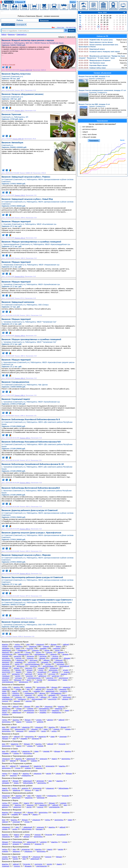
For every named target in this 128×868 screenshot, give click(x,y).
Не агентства (71, 27)
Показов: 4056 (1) (25, 551)
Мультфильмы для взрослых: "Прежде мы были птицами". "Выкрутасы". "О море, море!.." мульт (102, 57)
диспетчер (56, 676)
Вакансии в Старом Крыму (14, 824)
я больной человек (89, 137)
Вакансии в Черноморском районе (17, 756)
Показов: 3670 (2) (25, 596)
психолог (49, 652)
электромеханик (8, 682)
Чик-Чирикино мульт (92, 63)
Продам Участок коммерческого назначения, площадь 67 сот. (102, 90)
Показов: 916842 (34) (26, 173)
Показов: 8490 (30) (18, 139)
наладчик (41, 668)
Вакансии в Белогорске (12, 778)
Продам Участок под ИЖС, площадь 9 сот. (94, 104)
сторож (41, 670)
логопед (48, 664)
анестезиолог (64, 678)
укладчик (67, 672)
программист (52, 680)
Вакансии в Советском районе (15, 839)
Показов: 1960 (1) (20, 356)
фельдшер (45, 662)
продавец (43, 648)
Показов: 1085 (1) (20, 395)
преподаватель (40, 654)
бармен (18, 670)
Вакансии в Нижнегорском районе (17, 785)
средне (85, 132)
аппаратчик (54, 668)
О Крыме (20, 2)
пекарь (29, 672)
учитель (17, 644)
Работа (9, 2)
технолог (55, 656)
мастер (47, 650)
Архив (122, 140)
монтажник (6, 658)
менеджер (6, 648)
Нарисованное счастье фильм (96, 42)
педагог (58, 646)
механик (65, 654)
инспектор (30, 656)
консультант (34, 660)
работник (55, 672)
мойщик (17, 668)
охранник (30, 658)
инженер (46, 646)
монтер (17, 652)
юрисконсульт (7, 666)
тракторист (29, 668)
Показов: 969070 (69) (26, 70)
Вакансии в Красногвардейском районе (20, 771)
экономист (6, 662)
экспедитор (16, 674)
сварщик (42, 658)
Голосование (102, 121)
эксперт (18, 676)
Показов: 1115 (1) (20, 618)
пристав (39, 680)
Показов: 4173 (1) (25, 460)
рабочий (66, 644)
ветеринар (21, 666)
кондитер (5, 680)
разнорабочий (64, 666)
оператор (35, 650)
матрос (40, 674)
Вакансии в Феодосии (12, 810)
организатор (6, 660)
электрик (18, 658)
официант (67, 658)
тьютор (17, 664)
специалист (40, 644)
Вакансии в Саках (10, 749)
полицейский (42, 672)
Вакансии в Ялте (9, 724)
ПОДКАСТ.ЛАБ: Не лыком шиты (96, 40)
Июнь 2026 (102, 12)
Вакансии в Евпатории (12, 741)
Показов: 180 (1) (19, 90)
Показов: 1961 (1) (20, 378)
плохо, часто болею (90, 134)
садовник (64, 674)
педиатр (19, 672)
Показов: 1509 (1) (20, 218)
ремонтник (20, 660)
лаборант (47, 660)
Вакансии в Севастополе (13, 704)
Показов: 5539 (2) (17, 636)
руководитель (22, 650)
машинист (6, 652)
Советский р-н (8, 25)
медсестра (33, 646)
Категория (21, 25)
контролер (43, 656)
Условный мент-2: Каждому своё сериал (99, 51)
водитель (5, 644)
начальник (57, 648)
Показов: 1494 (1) (20, 258)
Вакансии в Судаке (10, 817)
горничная (55, 658)
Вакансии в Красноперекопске (15, 847)
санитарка (6, 664)
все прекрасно (88, 127)
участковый (60, 664)
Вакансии (44, 20)
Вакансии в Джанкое (11, 854)
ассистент (30, 676)
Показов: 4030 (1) (25, 507)
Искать (72, 31)
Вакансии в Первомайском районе (17, 793)
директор (54, 654)
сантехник (17, 656)
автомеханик (24, 682)
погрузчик (52, 674)
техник (57, 650)
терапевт (5, 656)
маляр (29, 680)
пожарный (59, 660)
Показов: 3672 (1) (25, 574)
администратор (23, 654)
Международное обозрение (94, 60)
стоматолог (6, 670)
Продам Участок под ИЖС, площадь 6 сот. (94, 76)
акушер (66, 670)
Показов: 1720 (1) (20, 195)
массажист (6, 678)
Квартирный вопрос (92, 49)
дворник (61, 652)
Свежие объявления (102, 73)
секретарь (34, 666)
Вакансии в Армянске (12, 861)
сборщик (5, 668)
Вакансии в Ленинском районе (16, 832)
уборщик (54, 644)
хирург (4, 674)
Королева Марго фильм (93, 65)
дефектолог (43, 676)
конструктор (6, 672)
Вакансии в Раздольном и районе (17, 763)
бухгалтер (30, 648)
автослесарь (53, 670)
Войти (73, 2)
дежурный (29, 674)
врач (28, 644)
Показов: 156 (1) (19, 111)
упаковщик (6, 676)
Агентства (60, 27)
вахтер (36, 682)
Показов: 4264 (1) (25, 438)
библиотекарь (59, 662)
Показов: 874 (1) (19, 276)
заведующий (6, 650)
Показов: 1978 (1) (20, 336)
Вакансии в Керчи (10, 800)
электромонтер (7, 654)
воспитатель (18, 646)
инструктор (32, 662)
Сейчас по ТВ (102, 36)
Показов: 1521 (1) (20, 238)
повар (18, 648)
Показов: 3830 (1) (25, 529)
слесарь (5, 646)
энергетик (50, 678)
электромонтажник (34, 678)
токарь (65, 680)
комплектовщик (48, 666)
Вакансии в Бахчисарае (13, 717)
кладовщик (19, 662)
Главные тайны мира (92, 68)
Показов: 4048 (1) (25, 483)
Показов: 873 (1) (19, 298)
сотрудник (18, 678)
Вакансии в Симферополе (13, 684)
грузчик (28, 652)
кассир (38, 652)
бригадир (39, 829)
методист (30, 670)
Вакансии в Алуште (11, 734)
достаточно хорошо (90, 129)
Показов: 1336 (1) (25, 315)
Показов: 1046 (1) (20, 416)
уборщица (17, 680)
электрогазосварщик (32, 664)
